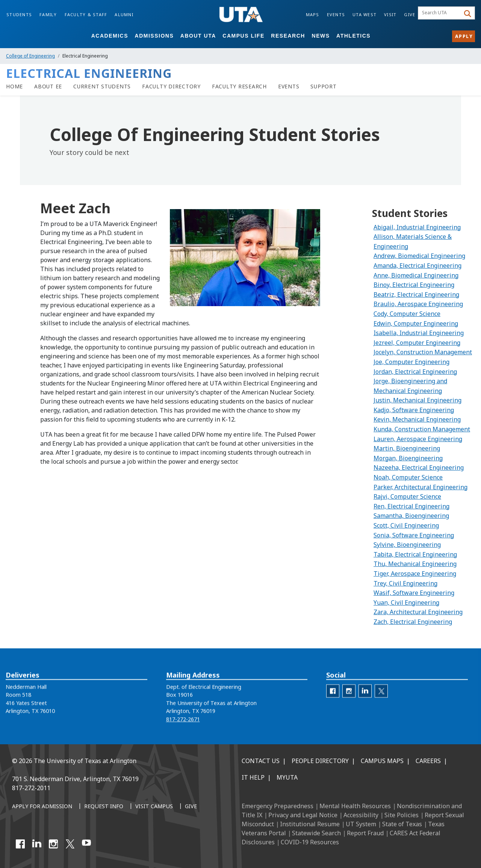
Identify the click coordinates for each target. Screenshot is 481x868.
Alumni (124, 14)
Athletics (353, 36)
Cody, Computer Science (407, 314)
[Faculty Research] (239, 86)
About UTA (198, 36)
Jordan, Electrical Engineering (415, 372)
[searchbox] (440, 13)
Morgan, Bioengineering (408, 458)
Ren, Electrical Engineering (411, 506)
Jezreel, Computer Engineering (417, 343)
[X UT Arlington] (70, 844)
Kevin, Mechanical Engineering (417, 419)
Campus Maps (382, 761)
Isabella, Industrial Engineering (419, 333)
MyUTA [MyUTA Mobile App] (287, 777)
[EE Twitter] (381, 700)
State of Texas (402, 824)
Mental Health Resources (355, 806)
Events (336, 14)
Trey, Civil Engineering (405, 583)
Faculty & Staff (86, 14)
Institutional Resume (310, 824)
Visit (390, 14)
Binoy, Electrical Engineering (414, 285)
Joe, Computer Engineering (411, 362)
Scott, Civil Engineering (406, 525)
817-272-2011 (31, 788)
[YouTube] (86, 844)
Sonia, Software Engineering (414, 535)
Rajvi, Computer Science (407, 496)
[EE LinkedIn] (365, 700)
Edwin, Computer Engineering (416, 323)
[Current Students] (102, 86)
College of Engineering (30, 56)
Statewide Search (316, 833)
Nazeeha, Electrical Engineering (419, 467)
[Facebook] (20, 844)
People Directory (320, 761)
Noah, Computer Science (408, 477)
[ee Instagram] (349, 700)
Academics (110, 36)
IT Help (253, 777)
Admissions (154, 36)
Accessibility (361, 815)
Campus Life (243, 36)
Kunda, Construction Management (422, 429)
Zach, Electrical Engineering (413, 622)
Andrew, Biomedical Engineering (419, 256)
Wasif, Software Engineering (414, 593)
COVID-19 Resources (310, 842)
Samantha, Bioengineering (411, 516)
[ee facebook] (333, 700)
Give (410, 14)
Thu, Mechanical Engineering (415, 564)
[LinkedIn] (37, 844)
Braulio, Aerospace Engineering (418, 304)
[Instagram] (53, 844)
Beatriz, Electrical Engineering (416, 294)
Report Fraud (365, 833)
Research (288, 36)
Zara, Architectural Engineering (418, 612)
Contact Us (261, 761)
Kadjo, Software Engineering (414, 410)
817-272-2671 (183, 728)
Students (19, 14)
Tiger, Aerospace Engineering (415, 574)
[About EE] (48, 86)
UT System (361, 824)
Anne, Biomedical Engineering (416, 275)
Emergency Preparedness (278, 806)
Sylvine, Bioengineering (407, 545)
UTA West (365, 14)
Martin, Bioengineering (407, 448)
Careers (428, 761)
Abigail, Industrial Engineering (417, 227)
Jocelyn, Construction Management (423, 352)
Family (48, 14)
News (321, 36)
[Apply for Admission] (42, 807)
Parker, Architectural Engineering (420, 487)
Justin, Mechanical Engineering (417, 400)
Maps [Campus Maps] (313, 14)
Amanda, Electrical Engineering (417, 266)
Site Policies (402, 815)
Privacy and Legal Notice (303, 815)
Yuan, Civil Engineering (406, 602)
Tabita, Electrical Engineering (415, 554)
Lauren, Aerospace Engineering (418, 439)
